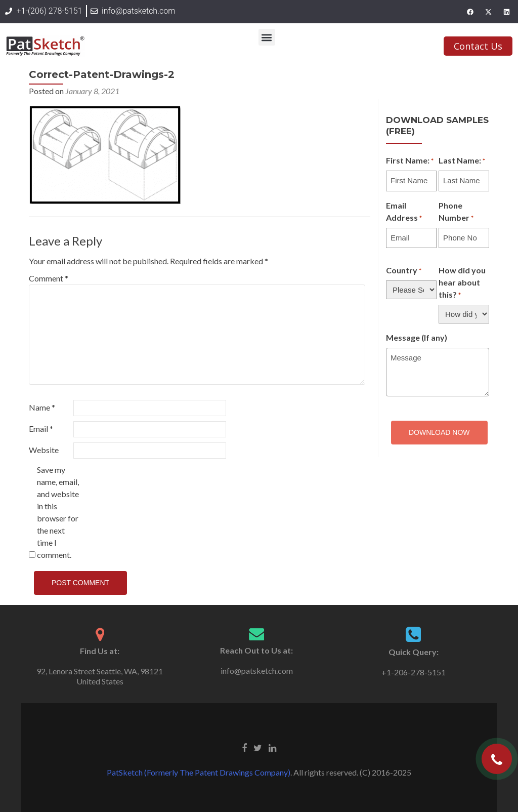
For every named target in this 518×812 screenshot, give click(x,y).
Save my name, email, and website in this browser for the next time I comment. (58, 512)
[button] (267, 37)
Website (44, 450)
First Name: (410, 161)
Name (42, 407)
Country (404, 271)
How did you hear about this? (462, 283)
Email (41, 429)
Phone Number (456, 212)
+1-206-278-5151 (414, 672)
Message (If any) (417, 337)
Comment (49, 278)
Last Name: (462, 161)
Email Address (404, 212)
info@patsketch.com (257, 671)
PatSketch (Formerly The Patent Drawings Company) (199, 772)
